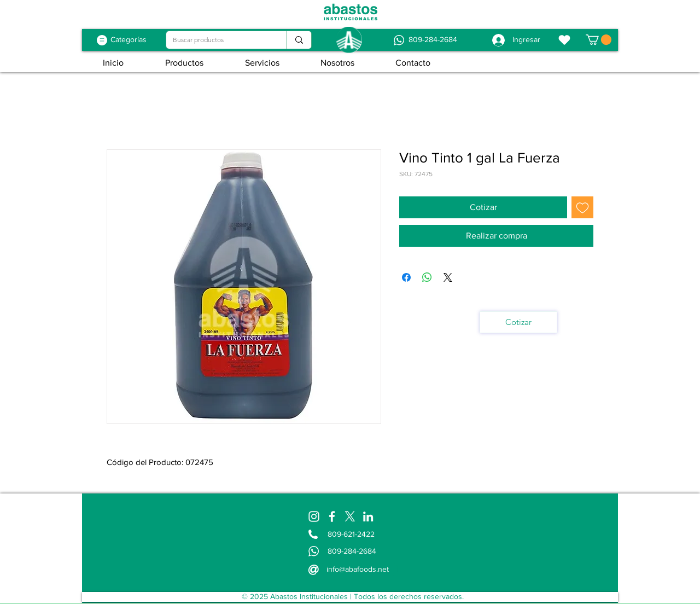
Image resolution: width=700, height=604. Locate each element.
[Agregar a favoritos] (582, 207)
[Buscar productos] (218, 40)
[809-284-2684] (433, 40)
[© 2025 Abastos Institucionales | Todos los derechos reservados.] (352, 597)
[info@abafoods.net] (358, 569)
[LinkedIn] (368, 516)
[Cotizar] (518, 322)
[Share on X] (448, 277)
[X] (350, 516)
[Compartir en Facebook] (406, 277)
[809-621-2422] (353, 535)
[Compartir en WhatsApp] (427, 277)
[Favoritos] (564, 40)
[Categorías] (129, 40)
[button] (599, 40)
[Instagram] (314, 516)
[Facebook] (332, 516)
